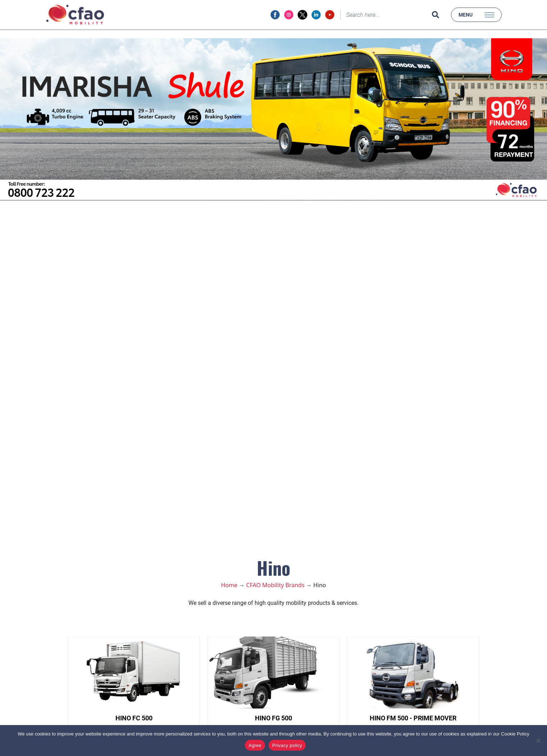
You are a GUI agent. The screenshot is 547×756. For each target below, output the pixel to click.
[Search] (384, 15)
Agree (255, 745)
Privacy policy (287, 745)
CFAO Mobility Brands (275, 585)
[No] (538, 741)
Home (229, 585)
